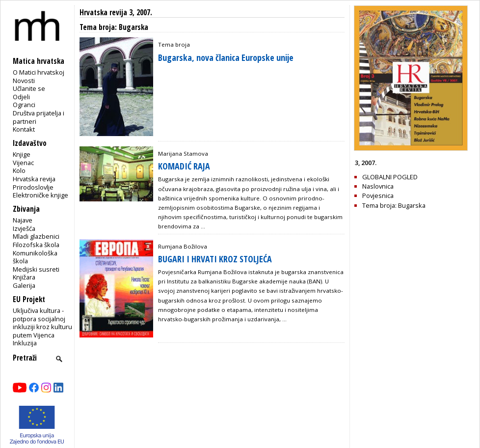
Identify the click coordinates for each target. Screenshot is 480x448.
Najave (23, 220)
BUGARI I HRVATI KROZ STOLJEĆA (215, 259)
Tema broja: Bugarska (394, 205)
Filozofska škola (36, 245)
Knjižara (24, 277)
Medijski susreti (36, 269)
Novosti (24, 81)
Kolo (19, 170)
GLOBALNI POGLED (390, 177)
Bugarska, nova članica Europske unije (226, 57)
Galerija (24, 285)
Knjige (22, 154)
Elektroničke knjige (40, 195)
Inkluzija (25, 343)
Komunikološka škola (35, 257)
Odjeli (21, 97)
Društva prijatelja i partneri (39, 117)
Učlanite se (29, 88)
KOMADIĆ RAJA (184, 166)
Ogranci (24, 105)
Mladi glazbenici (36, 236)
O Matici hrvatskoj (39, 72)
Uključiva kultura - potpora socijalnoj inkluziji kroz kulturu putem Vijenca (42, 323)
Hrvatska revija (34, 179)
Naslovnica (378, 186)
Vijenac (23, 163)
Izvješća (24, 228)
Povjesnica (378, 196)
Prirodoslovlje (33, 187)
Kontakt (24, 129)
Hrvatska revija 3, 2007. (116, 13)
